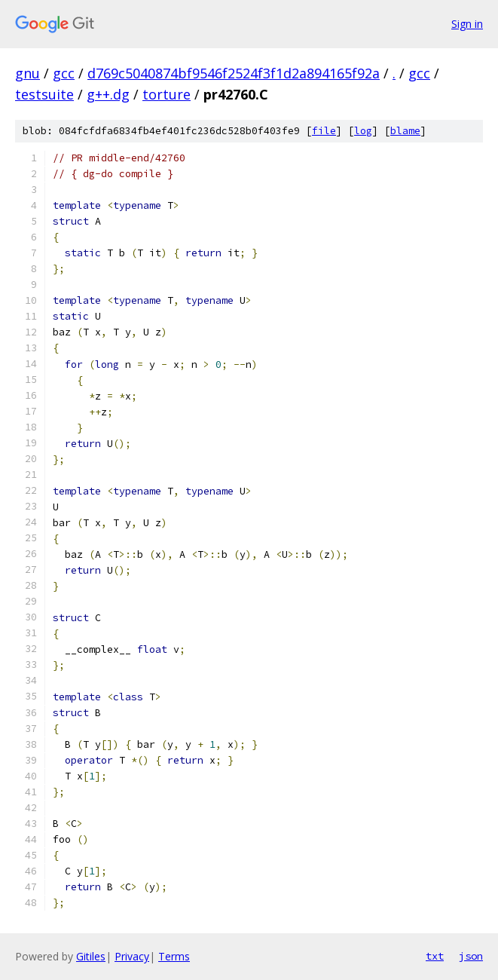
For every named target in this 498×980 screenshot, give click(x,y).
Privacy (132, 956)
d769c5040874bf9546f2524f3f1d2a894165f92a (234, 73)
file (324, 131)
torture (167, 94)
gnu (27, 73)
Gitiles (91, 956)
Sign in (467, 24)
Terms (174, 956)
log (363, 131)
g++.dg (108, 94)
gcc (64, 73)
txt (435, 956)
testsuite (44, 94)
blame (405, 131)
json (471, 956)
